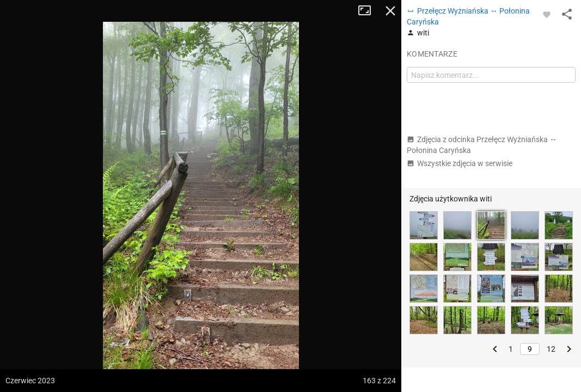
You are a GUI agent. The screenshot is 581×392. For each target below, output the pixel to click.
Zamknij (390, 11)
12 (551, 349)
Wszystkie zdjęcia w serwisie (460, 163)
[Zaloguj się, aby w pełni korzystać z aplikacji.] (547, 14)
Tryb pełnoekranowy (369, 11)
